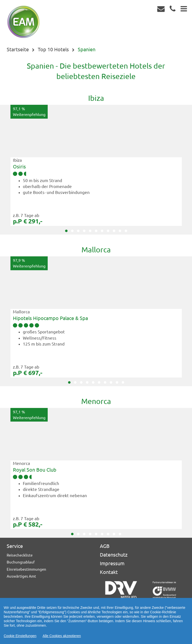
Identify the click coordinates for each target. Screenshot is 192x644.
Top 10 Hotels (53, 49)
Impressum (112, 563)
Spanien (87, 49)
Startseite (18, 49)
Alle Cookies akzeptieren (62, 636)
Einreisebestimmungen (26, 569)
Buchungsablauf (21, 562)
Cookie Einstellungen (20, 636)
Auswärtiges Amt (21, 576)
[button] (66, 231)
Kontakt (109, 572)
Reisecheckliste (20, 555)
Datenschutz (114, 555)
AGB (105, 546)
